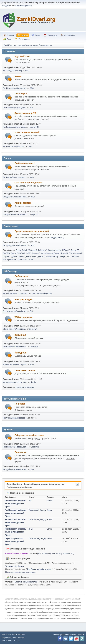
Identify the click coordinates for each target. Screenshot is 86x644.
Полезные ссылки (25, 370)
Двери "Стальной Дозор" (48, 256)
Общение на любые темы (29, 435)
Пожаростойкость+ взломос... (16, 215)
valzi (32, 177)
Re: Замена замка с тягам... (15, 127)
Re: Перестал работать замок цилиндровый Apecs (15, 504)
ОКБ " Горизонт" (33, 253)
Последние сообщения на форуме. (21, 572)
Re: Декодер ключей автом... (15, 245)
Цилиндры (21, 94)
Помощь (56, 635)
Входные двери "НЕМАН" (59, 250)
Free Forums (15, 641)
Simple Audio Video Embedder (13, 638)
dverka (33, 382)
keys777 (35, 215)
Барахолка (21, 452)
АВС (27, 71)
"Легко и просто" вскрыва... (15, 329)
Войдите (6, 6)
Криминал (20, 335)
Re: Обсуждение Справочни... (16, 294)
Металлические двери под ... (15, 382)
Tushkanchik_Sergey (37, 510)
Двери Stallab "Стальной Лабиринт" (31, 250)
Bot (31, 311)
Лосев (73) (46, 554)
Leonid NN (34, 127)
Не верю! (20, 404)
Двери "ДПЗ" (31, 256)
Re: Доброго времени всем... (15, 469)
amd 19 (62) (57, 554)
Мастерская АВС (10, 260)
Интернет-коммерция (25, 387)
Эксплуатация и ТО (25, 113)
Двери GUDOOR (18, 253)
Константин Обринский (42, 294)
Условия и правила (69, 635)
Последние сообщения (20, 493)
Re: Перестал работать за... (15, 88)
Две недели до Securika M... (15, 311)
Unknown (33, 329)
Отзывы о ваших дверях (29, 183)
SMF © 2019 (6, 635)
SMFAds (4, 641)
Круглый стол (22, 56)
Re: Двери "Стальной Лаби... (15, 197)
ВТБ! (33, 197)
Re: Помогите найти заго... (14, 147)
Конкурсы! (21, 353)
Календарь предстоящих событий (26, 549)
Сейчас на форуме (18, 577)
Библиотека (21, 276)
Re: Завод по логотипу (13, 71)
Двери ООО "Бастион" (70, 256)
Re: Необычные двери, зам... (15, 447)
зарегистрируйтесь (24, 6)
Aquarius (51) (68, 554)
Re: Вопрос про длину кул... (15, 108)
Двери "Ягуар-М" (61, 253)
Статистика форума (18, 559)
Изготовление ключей (27, 132)
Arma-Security (47, 253)
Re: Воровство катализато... (15, 347)
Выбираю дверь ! (25, 163)
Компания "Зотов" (26, 260)
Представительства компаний (32, 231)
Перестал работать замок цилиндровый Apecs (14, 541)
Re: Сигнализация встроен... (15, 418)
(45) (35, 554)
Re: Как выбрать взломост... (15, 177)
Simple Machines (18, 635)
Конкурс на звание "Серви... (15, 365)
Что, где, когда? (23, 299)
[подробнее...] (57, 238)
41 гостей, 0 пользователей (21, 582)
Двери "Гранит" (18, 256)
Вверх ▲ (81, 635)
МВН (32, 365)
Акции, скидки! (23, 203)
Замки (18, 76)
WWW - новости (23, 317)
